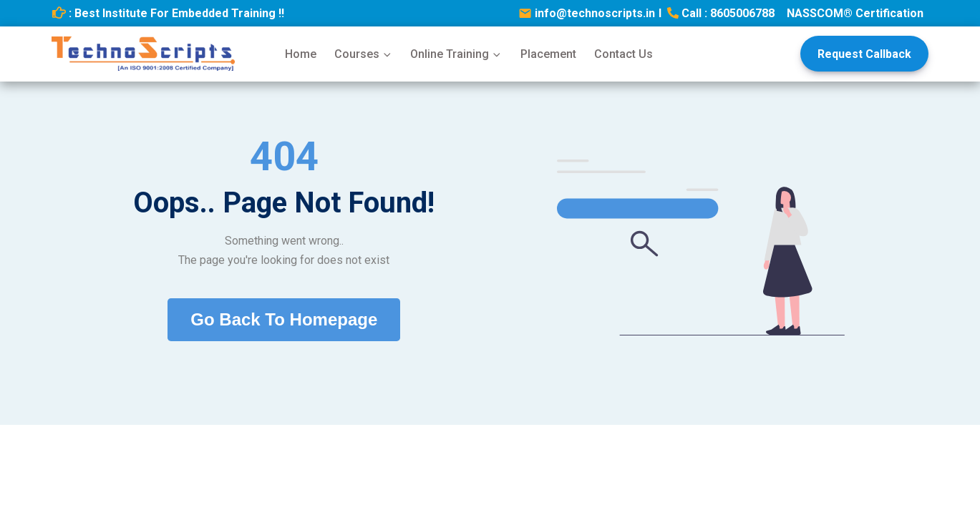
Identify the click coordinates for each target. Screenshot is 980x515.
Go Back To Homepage (284, 319)
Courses (363, 54)
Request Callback (864, 54)
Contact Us (624, 54)
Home (301, 54)
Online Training (456, 54)
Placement (548, 54)
